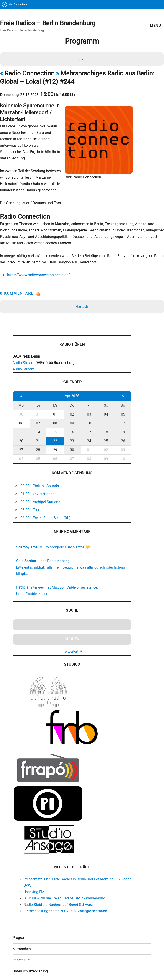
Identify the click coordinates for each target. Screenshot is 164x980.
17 (86, 421)
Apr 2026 (69, 385)
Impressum (22, 950)
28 (37, 439)
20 (21, 430)
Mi (53, 394)
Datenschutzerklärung (30, 962)
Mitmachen (22, 939)
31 (37, 403)
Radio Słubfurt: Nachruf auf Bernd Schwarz (58, 893)
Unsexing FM (34, 881)
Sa (102, 394)
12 (118, 412)
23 (69, 430)
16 (69, 421)
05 (118, 403)
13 (21, 421)
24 (86, 430)
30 (21, 403)
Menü (155, 26)
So (118, 394)
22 (53, 430)
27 (21, 439)
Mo (21, 394)
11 (102, 412)
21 (37, 430)
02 (69, 403)
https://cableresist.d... (34, 583)
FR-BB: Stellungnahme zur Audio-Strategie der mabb (65, 900)
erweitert (71, 640)
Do (69, 394)
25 (102, 430)
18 (102, 421)
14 (37, 421)
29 (53, 439)
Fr (86, 394)
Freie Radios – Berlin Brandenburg (48, 23)
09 (69, 412)
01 (53, 403)
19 (118, 421)
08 (53, 412)
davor (82, 60)
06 (21, 412)
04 (102, 403)
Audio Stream (23, 352)
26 (118, 430)
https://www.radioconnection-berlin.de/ (38, 263)
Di (37, 394)
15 (53, 421)
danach (82, 294)
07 (37, 412)
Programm (21, 928)
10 (86, 412)
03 (86, 403)
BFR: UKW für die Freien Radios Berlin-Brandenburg (64, 887)
